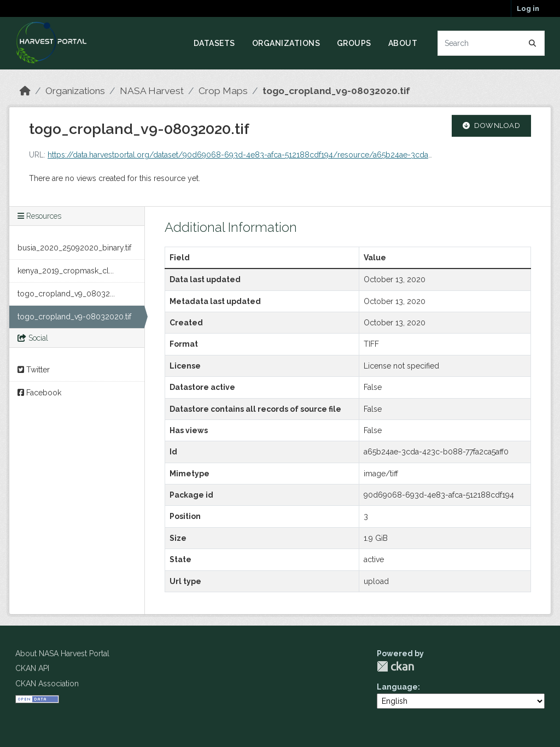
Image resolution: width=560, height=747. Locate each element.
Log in (528, 8)
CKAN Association (47, 684)
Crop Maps (223, 91)
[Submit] (533, 43)
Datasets (214, 43)
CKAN (395, 666)
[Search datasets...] (491, 43)
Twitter (34, 370)
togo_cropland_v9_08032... (66, 294)
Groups (354, 43)
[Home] (25, 91)
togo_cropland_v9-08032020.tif (336, 91)
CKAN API (32, 668)
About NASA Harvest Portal (62, 653)
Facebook (39, 393)
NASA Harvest (152, 91)
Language (397, 687)
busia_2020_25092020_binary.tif (74, 248)
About (403, 43)
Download (492, 126)
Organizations (286, 43)
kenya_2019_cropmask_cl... (66, 271)
